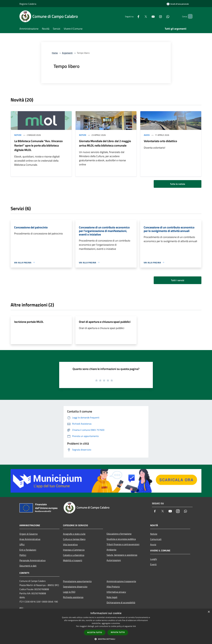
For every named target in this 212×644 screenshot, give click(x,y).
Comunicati (156, 539)
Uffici (22, 544)
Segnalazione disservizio (75, 587)
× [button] (209, 612)
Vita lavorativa (70, 544)
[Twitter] (141, 16)
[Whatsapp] (163, 16)
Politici (23, 555)
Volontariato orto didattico (160, 141)
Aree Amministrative (30, 539)
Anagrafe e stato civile (74, 534)
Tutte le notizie (178, 184)
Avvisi (147, 135)
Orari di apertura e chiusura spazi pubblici (105, 322)
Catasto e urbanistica (74, 555)
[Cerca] (189, 16)
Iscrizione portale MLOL (29, 322)
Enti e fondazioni (28, 550)
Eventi (153, 564)
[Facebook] (133, 16)
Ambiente (111, 550)
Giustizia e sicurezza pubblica (121, 539)
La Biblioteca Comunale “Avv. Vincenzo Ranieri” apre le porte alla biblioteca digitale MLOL (38, 145)
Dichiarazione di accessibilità (121, 602)
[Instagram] (155, 16)
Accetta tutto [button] (95, 632)
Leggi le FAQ (69, 592)
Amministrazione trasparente (121, 581)
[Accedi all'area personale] (178, 4)
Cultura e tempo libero (74, 539)
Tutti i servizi (178, 280)
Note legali (112, 597)
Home (55, 53)
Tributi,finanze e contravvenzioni (123, 544)
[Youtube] (148, 16)
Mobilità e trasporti (73, 560)
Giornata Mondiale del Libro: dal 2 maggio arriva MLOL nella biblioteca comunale (105, 143)
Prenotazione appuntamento (77, 581)
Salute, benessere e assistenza (122, 555)
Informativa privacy (116, 592)
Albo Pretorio (113, 587)
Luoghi (154, 559)
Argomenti (67, 53)
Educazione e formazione (119, 534)
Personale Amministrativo (32, 560)
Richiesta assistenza (73, 597)
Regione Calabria (28, 4)
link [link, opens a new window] (134, 626)
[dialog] (106, 626)
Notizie (18, 135)
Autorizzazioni (114, 560)
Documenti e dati (28, 566)
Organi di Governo (28, 534)
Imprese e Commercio (74, 550)
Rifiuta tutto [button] (118, 632)
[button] (106, 639)
